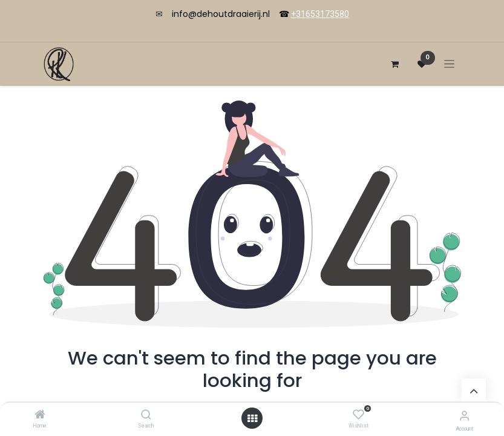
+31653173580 (320, 14)
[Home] (40, 415)
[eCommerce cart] (395, 64)
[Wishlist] (358, 415)
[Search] (146, 415)
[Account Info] (464, 416)
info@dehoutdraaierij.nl (221, 14)
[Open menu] (252, 418)
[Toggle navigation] (449, 64)
